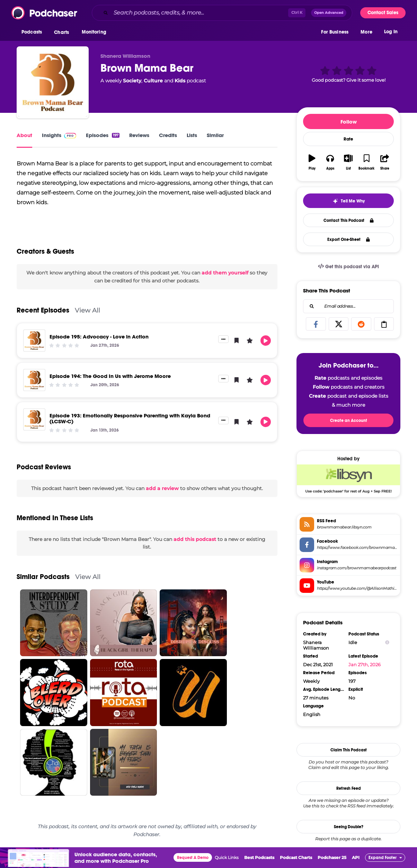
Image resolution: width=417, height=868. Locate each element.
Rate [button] (348, 139)
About (24, 135)
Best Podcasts (259, 857)
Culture (153, 81)
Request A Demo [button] (193, 858)
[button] (33, 34)
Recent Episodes (43, 310)
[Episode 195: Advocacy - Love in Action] (34, 341)
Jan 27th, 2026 (365, 664)
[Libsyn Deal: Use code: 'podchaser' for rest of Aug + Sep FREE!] (348, 479)
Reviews (139, 135)
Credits (168, 135)
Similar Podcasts (43, 577)
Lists (192, 135)
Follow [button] (349, 122)
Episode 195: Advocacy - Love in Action (99, 337)
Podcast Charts (296, 857)
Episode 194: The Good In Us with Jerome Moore (110, 376)
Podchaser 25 (332, 857)
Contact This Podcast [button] (349, 220)
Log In (391, 34)
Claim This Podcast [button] (349, 750)
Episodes (103, 135)
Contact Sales (383, 13)
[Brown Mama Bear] (53, 82)
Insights (59, 135)
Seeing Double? (349, 827)
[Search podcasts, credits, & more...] (199, 13)
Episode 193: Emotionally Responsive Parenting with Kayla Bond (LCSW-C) (130, 418)
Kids (180, 81)
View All (87, 310)
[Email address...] (348, 306)
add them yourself (225, 273)
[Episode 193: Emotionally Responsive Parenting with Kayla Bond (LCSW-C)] (34, 419)
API (356, 857)
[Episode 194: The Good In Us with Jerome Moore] (34, 380)
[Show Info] (387, 643)
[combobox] (222, 13)
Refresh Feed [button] (349, 788)
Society (132, 81)
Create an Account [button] (349, 421)
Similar (215, 135)
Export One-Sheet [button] (349, 239)
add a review (162, 488)
